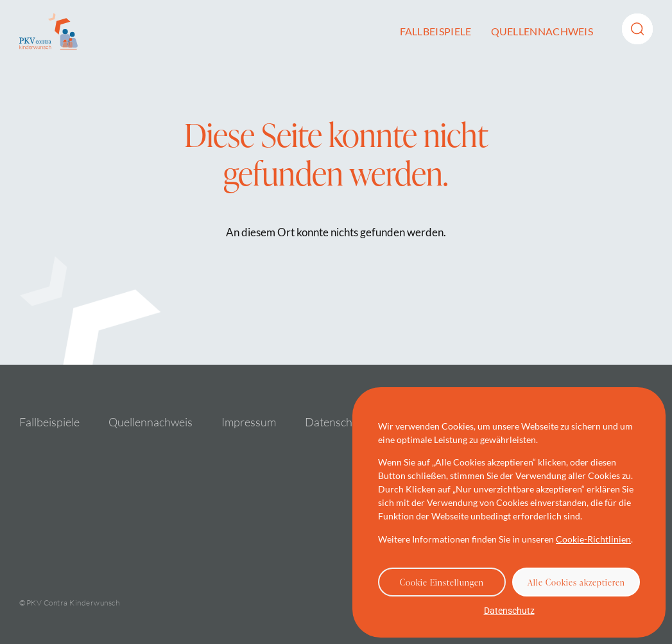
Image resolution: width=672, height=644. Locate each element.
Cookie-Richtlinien (593, 539)
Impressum (249, 422)
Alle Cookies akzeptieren (576, 582)
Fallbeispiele (436, 31)
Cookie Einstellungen (442, 582)
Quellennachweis (542, 31)
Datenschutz (509, 611)
